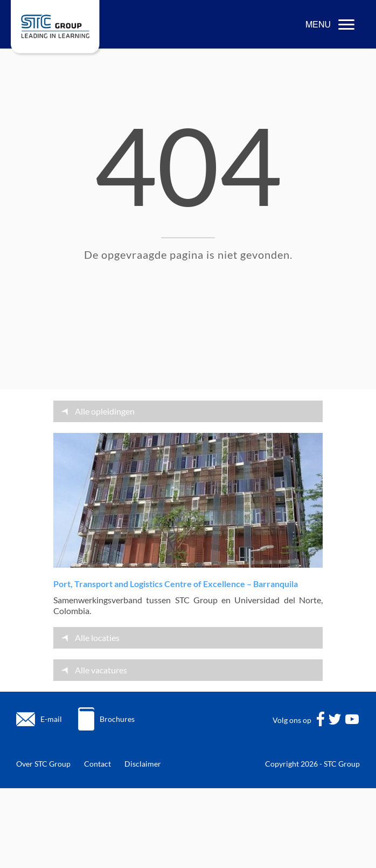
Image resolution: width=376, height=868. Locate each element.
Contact (98, 764)
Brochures (117, 719)
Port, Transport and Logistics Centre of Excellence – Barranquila (176, 584)
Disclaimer (143, 764)
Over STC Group (43, 764)
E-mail (51, 719)
